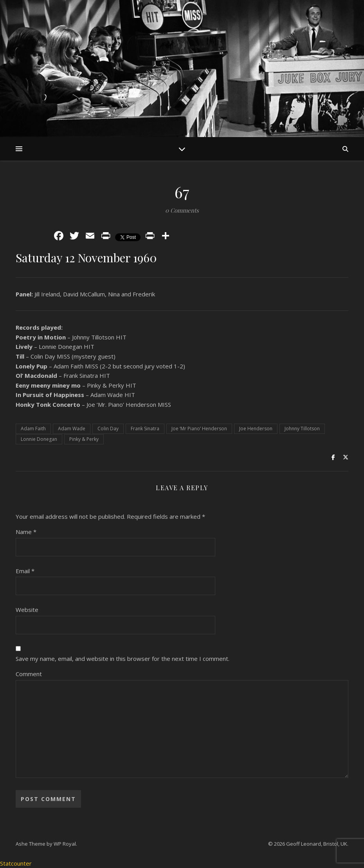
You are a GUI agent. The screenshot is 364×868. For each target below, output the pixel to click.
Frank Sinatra (145, 429)
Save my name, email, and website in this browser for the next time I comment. (123, 659)
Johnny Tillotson (302, 429)
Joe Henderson (256, 429)
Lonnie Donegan (39, 439)
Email (25, 571)
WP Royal (65, 844)
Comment (29, 674)
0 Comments (182, 210)
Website (27, 610)
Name (26, 532)
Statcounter (16, 863)
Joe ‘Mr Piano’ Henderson (199, 429)
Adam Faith (33, 429)
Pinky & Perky (84, 439)
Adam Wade (72, 429)
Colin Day (108, 429)
